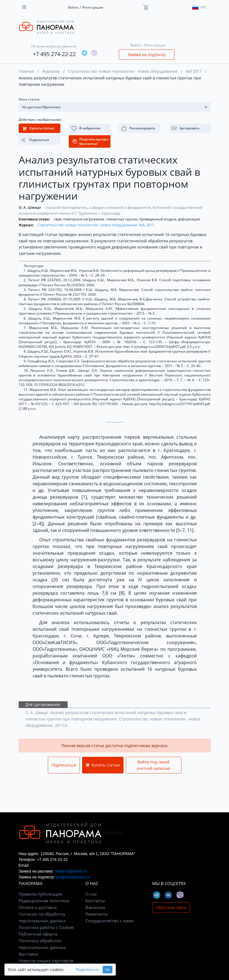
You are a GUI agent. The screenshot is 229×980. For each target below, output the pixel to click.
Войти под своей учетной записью (153, 765)
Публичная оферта (38, 934)
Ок (108, 970)
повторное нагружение (84, 219)
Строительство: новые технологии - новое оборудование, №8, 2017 (96, 225)
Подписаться (64, 765)
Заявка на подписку (147, 55)
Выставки (29, 954)
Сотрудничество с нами (110, 921)
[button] (190, 128)
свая (58, 219)
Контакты (95, 901)
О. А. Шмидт (30, 207)
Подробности (87, 970)
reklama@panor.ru (71, 871)
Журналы (51, 71)
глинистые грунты (122, 219)
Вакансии (95, 907)
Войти (73, 7)
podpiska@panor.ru (73, 877)
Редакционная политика (44, 901)
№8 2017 (194, 71)
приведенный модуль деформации (170, 219)
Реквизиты (97, 914)
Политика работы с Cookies (46, 927)
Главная (26, 71)
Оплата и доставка (38, 907)
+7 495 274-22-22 (54, 54)
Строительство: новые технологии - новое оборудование (123, 71)
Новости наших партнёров (46, 961)
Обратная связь (171, 907)
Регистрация (93, 7)
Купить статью (103, 765)
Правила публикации (41, 894)
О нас (91, 894)
